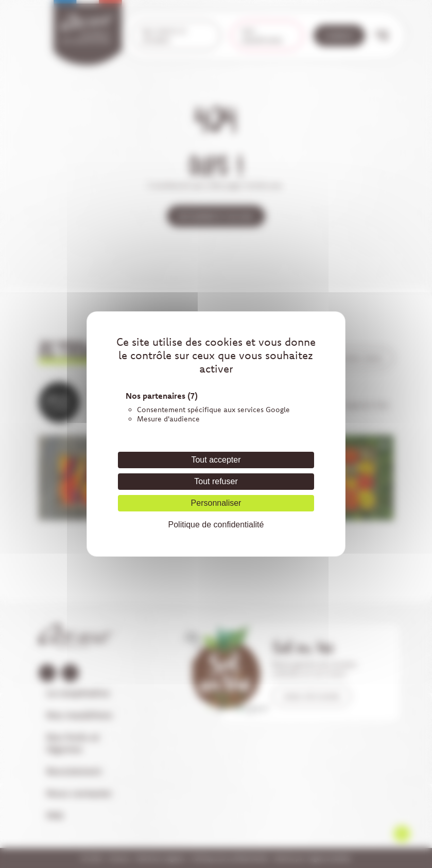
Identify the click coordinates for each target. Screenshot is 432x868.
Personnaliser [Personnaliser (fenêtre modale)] (216, 503)
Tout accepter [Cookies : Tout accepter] (216, 460)
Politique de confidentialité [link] (216, 525)
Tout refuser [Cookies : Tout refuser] (216, 481)
